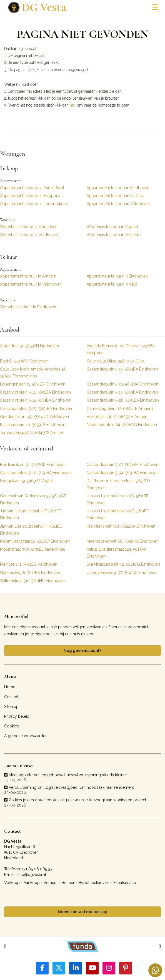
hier (73, 105)
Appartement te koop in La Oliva (116, 196)
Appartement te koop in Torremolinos (34, 204)
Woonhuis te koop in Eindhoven (29, 227)
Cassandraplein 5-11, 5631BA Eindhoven (35, 392)
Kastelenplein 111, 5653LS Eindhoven (33, 425)
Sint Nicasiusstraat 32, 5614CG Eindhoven (123, 564)
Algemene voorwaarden (26, 736)
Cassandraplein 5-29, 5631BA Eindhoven (36, 409)
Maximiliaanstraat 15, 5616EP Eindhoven (35, 541)
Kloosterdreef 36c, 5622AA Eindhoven (121, 526)
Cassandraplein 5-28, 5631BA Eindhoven (123, 400)
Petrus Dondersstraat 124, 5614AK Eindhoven (117, 553)
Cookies (12, 726)
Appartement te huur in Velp (112, 284)
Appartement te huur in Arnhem (28, 276)
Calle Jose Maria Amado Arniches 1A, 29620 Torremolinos (33, 373)
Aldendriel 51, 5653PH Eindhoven (29, 346)
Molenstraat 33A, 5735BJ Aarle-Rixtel (32, 549)
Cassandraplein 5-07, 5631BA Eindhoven (122, 465)
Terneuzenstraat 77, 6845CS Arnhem (32, 433)
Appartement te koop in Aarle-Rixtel (32, 188)
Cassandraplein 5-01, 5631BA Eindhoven (122, 384)
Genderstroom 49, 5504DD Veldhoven (34, 417)
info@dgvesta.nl (32, 875)
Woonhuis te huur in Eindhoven (28, 307)
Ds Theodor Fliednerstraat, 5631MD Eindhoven (118, 484)
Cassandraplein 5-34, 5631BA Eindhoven (123, 473)
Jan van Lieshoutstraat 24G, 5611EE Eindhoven (118, 514)
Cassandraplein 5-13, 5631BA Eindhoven (122, 392)
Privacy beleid (17, 716)
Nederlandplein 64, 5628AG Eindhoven (122, 425)
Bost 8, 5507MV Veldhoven (24, 361)
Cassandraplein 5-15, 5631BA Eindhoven (36, 400)
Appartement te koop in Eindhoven (118, 188)
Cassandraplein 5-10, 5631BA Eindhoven (36, 473)
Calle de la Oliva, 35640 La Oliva (116, 361)
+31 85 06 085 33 (37, 869)
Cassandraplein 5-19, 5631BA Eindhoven (122, 369)
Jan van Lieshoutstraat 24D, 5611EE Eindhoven (117, 499)
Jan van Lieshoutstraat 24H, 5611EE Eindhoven (31, 530)
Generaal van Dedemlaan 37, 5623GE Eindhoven (33, 499)
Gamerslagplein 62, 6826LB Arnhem (120, 409)
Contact (11, 697)
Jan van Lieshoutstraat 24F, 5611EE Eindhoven (30, 514)
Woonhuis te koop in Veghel (112, 227)
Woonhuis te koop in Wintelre (114, 235)
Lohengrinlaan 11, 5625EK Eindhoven (33, 384)
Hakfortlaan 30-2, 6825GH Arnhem (118, 417)
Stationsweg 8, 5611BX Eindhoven (30, 573)
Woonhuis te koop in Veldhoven (29, 235)
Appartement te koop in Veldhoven (118, 204)
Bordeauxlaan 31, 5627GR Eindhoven (33, 465)
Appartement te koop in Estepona (30, 196)
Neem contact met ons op (82, 912)
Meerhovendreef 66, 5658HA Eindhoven (123, 541)
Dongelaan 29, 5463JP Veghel (27, 481)
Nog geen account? (82, 651)
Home (10, 687)
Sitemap (11, 707)
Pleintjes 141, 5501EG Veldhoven (29, 564)
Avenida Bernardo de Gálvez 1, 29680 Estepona (121, 349)
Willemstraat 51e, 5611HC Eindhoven (32, 581)
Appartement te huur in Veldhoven (31, 284)
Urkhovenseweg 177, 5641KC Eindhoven (122, 573)
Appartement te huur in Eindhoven (117, 276)
